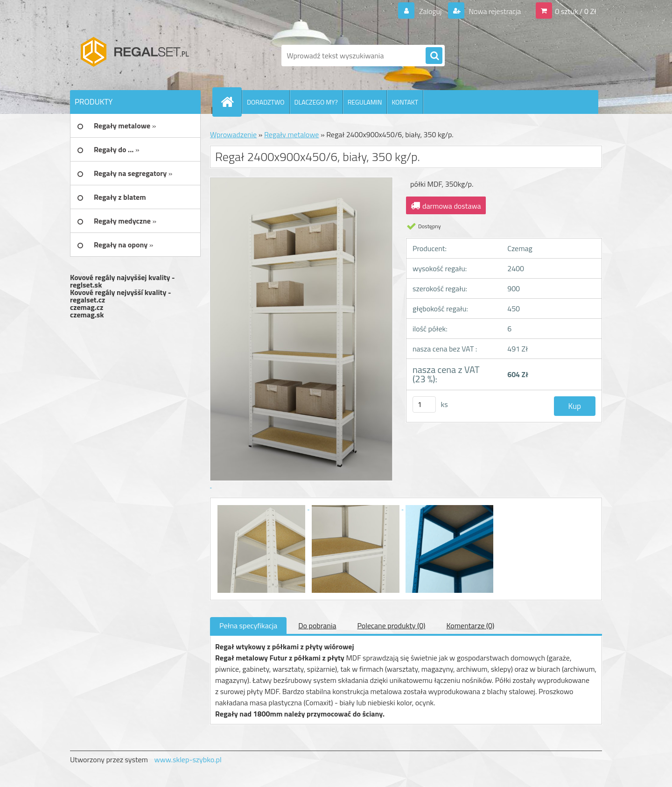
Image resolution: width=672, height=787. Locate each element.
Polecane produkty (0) (391, 625)
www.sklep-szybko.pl (188, 759)
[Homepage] (231, 102)
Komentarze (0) (470, 625)
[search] (434, 56)
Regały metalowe (292, 134)
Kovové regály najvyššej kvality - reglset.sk (122, 281)
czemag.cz (87, 307)
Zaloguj (430, 11)
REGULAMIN (365, 102)
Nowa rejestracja (494, 11)
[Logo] (134, 56)
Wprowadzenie (233, 134)
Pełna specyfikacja (248, 625)
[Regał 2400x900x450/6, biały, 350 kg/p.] (262, 506)
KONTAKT (405, 102)
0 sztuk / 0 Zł (576, 11)
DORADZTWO (266, 102)
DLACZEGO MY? (316, 102)
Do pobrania (317, 625)
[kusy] (424, 404)
